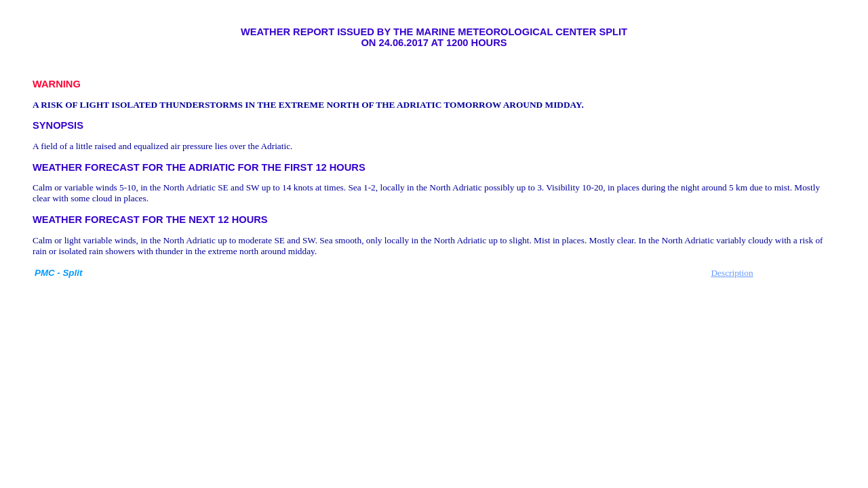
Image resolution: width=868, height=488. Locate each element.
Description (732, 273)
